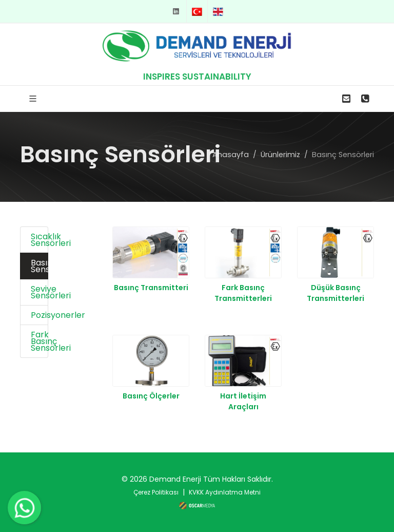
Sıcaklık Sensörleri (40, 240)
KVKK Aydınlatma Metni (225, 492)
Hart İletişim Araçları (243, 401)
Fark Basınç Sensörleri (40, 341)
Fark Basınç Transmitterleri (243, 293)
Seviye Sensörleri (40, 292)
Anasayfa (231, 154)
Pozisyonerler (40, 315)
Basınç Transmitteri (151, 288)
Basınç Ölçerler (151, 396)
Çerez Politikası (156, 492)
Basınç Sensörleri (40, 266)
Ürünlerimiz (280, 154)
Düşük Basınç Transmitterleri (336, 293)
